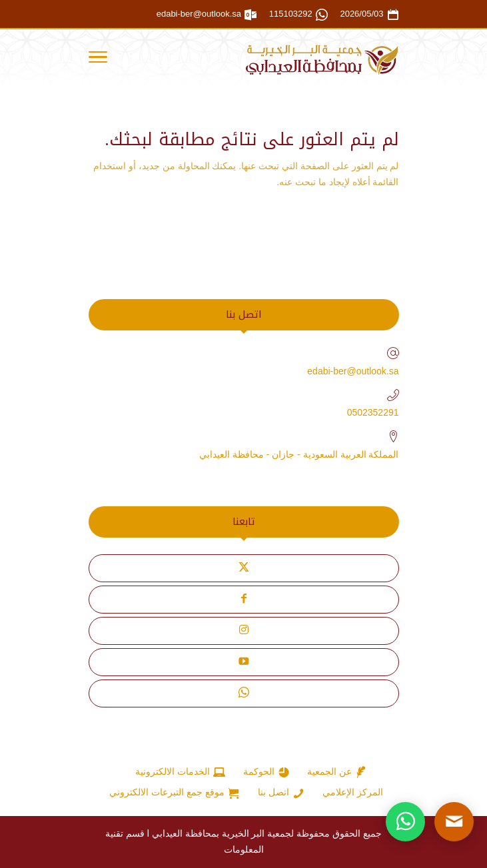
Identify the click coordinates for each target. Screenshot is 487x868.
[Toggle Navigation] (98, 59)
